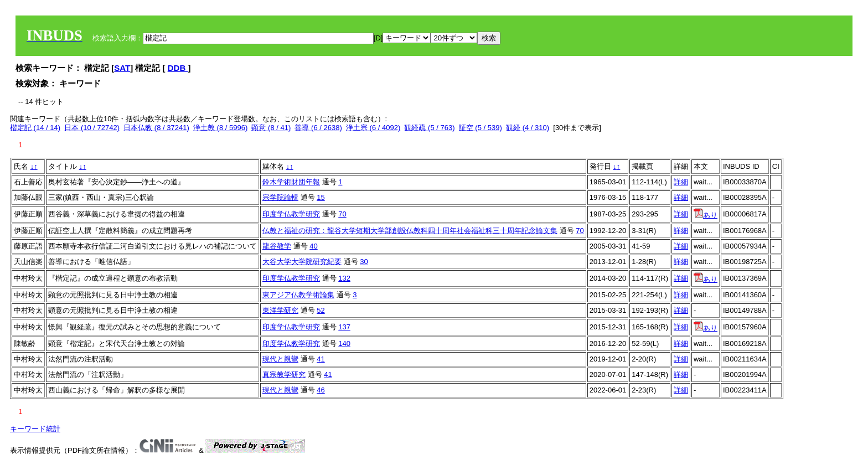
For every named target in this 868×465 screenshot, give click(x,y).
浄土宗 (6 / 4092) (373, 128)
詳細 (681, 182)
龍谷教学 (277, 246)
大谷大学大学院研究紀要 (302, 262)
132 (344, 278)
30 (364, 262)
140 (344, 343)
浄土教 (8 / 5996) (220, 128)
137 (344, 327)
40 (313, 246)
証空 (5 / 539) (480, 128)
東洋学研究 (280, 310)
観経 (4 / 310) (528, 128)
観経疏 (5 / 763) (429, 128)
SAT (122, 68)
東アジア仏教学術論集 (298, 295)
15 (321, 197)
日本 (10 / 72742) (92, 128)
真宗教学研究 (284, 374)
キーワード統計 (35, 429)
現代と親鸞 (280, 359)
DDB (178, 68)
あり (706, 215)
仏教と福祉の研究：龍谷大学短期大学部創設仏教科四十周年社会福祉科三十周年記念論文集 (410, 231)
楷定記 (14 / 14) (35, 128)
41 (321, 359)
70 (342, 214)
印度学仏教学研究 (291, 214)
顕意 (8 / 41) (271, 128)
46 (321, 390)
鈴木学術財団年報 (291, 182)
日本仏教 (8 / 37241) (156, 128)
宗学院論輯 (280, 197)
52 (321, 310)
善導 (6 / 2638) (318, 128)
